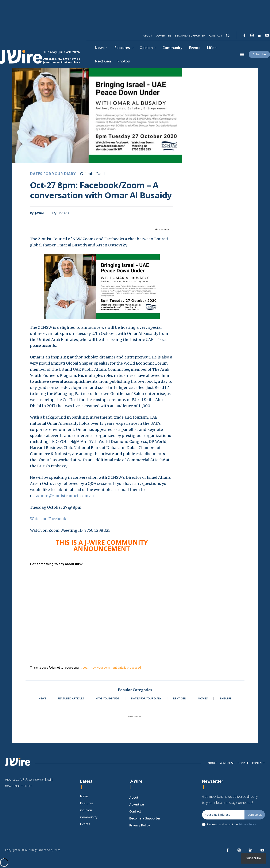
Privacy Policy (247, 824)
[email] (223, 815)
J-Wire (39, 213)
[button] (228, 35)
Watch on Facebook (49, 519)
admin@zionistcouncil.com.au (65, 496)
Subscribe (255, 815)
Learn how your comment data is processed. (112, 668)
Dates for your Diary (53, 174)
